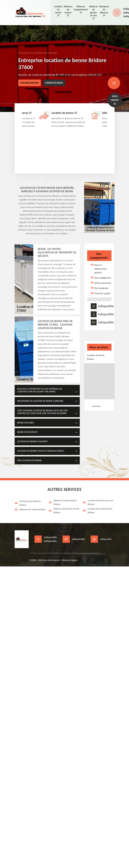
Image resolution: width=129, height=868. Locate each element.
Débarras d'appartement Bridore (63, 502)
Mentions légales (69, 560)
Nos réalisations (30, 83)
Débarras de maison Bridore (30, 509)
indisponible (106, 306)
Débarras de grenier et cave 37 (93, 12)
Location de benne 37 (58, 11)
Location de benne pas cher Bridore (98, 502)
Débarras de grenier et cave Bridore (64, 511)
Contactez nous (54, 83)
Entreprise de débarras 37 (104, 11)
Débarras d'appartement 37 (81, 9)
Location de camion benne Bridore (98, 511)
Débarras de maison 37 (68, 11)
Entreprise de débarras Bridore (28, 503)
